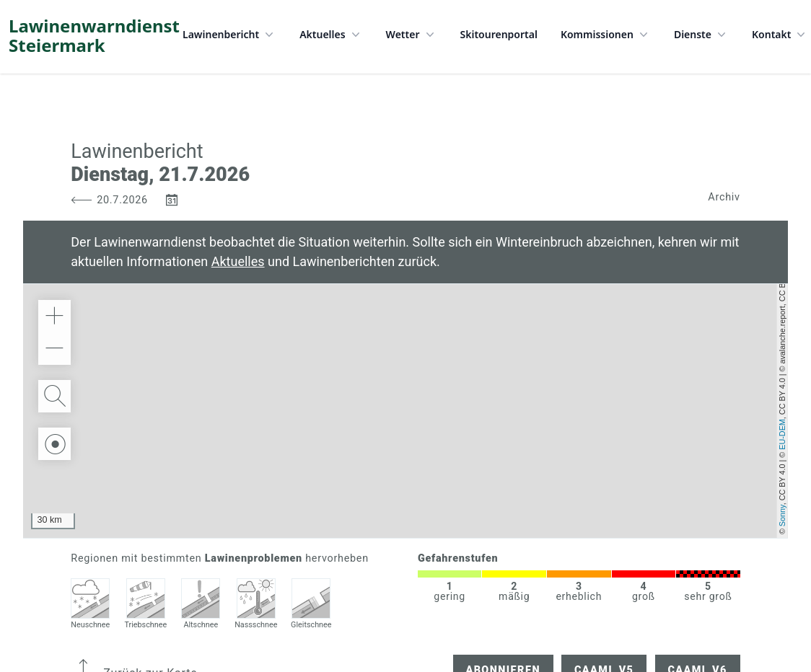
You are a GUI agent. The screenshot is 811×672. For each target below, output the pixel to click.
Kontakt (780, 35)
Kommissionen (606, 35)
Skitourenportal (499, 34)
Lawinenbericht (229, 35)
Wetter (412, 35)
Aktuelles (331, 35)
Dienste (701, 35)
